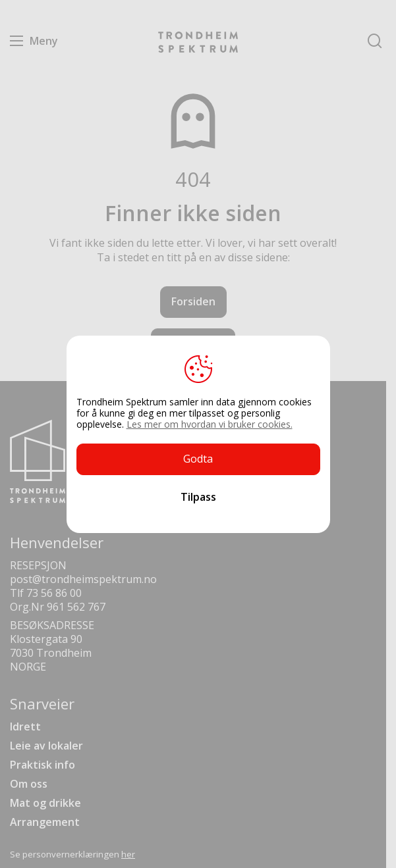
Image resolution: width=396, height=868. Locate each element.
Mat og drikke (45, 803)
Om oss (29, 784)
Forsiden (193, 301)
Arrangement (45, 822)
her (128, 854)
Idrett (25, 727)
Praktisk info (42, 765)
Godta (198, 459)
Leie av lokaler (46, 746)
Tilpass (198, 497)
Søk (375, 41)
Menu (16, 41)
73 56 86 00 (54, 593)
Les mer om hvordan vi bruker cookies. (210, 424)
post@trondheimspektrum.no (83, 579)
